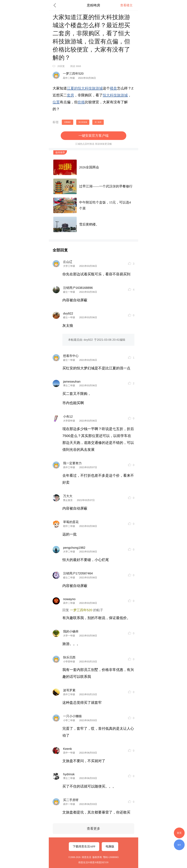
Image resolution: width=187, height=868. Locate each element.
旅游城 (97, 88)
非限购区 (68, 122)
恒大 (81, 88)
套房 (70, 95)
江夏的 (72, 88)
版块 (179, 845)
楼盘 (113, 88)
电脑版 (110, 846)
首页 (179, 833)
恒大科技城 (83, 122)
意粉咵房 (93, 5)
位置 (56, 102)
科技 (88, 88)
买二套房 (98, 122)
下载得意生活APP (84, 846)
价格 (81, 102)
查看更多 (93, 829)
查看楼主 (126, 5)
